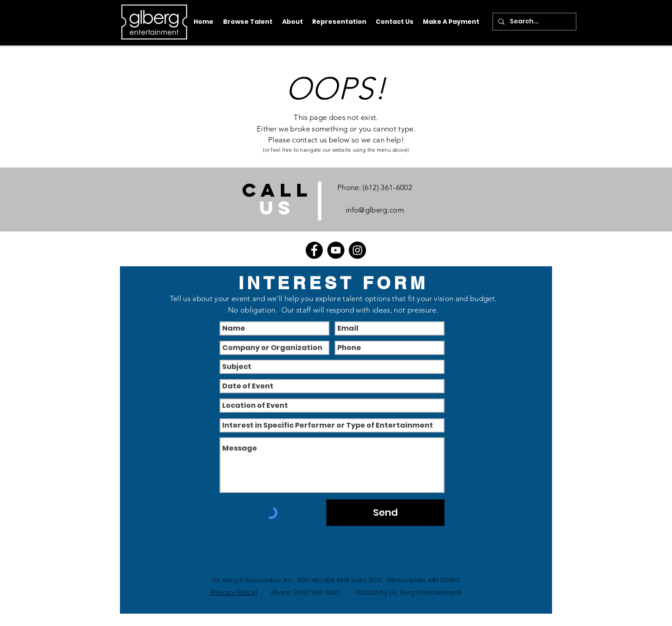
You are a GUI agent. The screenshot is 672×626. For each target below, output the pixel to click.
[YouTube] (336, 250)
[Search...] (534, 22)
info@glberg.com (375, 210)
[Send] (385, 513)
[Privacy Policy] (234, 592)
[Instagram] (357, 250)
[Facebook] (314, 250)
